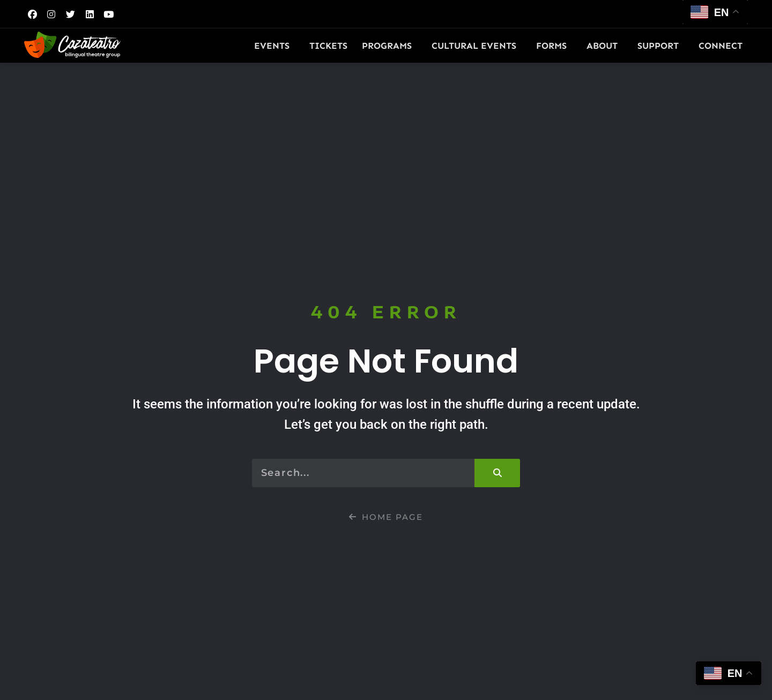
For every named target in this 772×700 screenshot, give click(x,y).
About (605, 46)
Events (274, 46)
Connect (723, 46)
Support (661, 46)
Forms (554, 46)
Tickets (328, 46)
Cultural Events (477, 46)
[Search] (497, 473)
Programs (389, 46)
